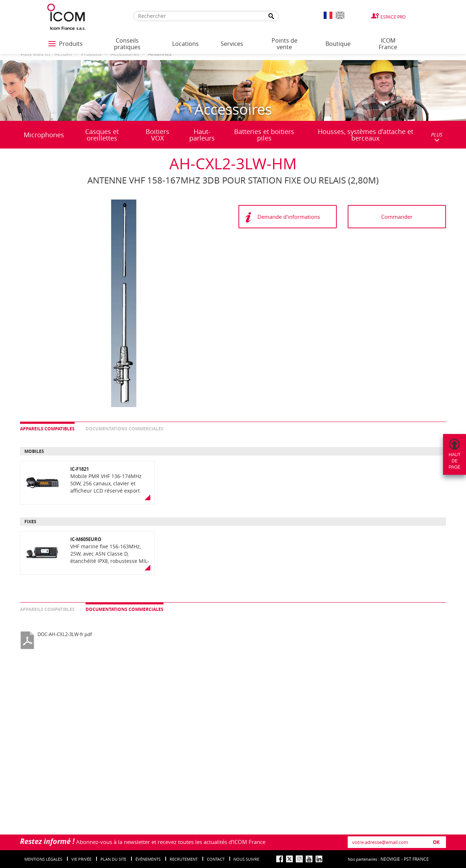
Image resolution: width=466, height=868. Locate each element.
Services (232, 44)
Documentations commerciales (125, 429)
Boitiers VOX (157, 135)
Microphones (44, 135)
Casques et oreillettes (102, 135)
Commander (397, 217)
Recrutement (184, 859)
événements (148, 859)
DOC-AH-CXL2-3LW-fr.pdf (65, 634)
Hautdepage (455, 461)
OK (436, 842)
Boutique (338, 44)
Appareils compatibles (47, 429)
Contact (216, 859)
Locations (185, 44)
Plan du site (113, 859)
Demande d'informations (289, 217)
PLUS (437, 137)
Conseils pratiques (127, 44)
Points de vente (285, 44)
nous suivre (246, 859)
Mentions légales (43, 859)
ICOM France (388, 44)
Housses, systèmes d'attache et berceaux (366, 135)
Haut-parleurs (202, 135)
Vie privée (81, 859)
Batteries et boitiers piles (264, 135)
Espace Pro (393, 17)
